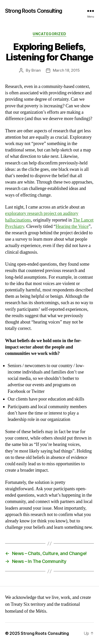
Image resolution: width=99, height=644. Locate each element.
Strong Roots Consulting (34, 11)
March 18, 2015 (66, 70)
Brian (36, 70)
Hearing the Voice (72, 227)
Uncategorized (49, 34)
